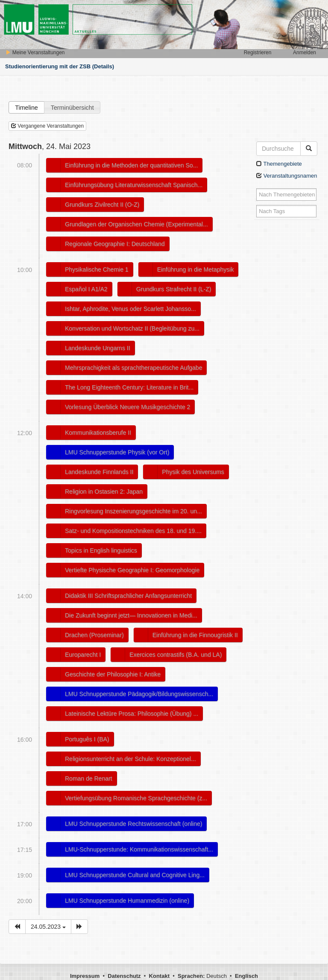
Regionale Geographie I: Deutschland (115, 244)
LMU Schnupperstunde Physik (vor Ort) (117, 452)
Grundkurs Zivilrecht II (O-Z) (102, 205)
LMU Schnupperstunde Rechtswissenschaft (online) (133, 824)
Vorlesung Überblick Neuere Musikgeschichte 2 (127, 407)
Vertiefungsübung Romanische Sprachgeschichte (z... (136, 798)
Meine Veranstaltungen (35, 53)
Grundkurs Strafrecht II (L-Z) (174, 289)
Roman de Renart (89, 778)
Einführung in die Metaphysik (196, 269)
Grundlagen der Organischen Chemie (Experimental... (136, 224)
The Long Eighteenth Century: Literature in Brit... (129, 387)
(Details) (103, 66)
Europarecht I (83, 655)
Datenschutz (124, 976)
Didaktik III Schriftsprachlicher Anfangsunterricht (128, 596)
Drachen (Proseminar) (94, 635)
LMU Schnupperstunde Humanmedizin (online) (127, 901)
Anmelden (305, 53)
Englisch (246, 976)
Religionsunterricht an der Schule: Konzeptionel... (130, 759)
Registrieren (258, 53)
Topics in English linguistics (101, 550)
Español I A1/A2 (86, 289)
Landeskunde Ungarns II (98, 348)
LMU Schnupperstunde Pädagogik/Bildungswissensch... (139, 694)
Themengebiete (279, 164)
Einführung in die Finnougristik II (195, 635)
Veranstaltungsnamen (287, 176)
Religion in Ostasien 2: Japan (104, 491)
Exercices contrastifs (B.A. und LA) (176, 655)
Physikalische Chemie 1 (97, 269)
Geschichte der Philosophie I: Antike (113, 674)
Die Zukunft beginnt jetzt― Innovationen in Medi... (131, 615)
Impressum (85, 976)
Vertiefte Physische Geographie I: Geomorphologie (132, 570)
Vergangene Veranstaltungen (47, 126)
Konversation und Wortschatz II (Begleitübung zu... (132, 328)
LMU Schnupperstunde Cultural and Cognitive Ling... (135, 875)
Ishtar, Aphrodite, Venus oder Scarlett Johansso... (130, 309)
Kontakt (159, 976)
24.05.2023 (48, 927)
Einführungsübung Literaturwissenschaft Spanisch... (134, 185)
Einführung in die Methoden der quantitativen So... (131, 165)
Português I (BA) (87, 739)
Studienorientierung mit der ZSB (48, 66)
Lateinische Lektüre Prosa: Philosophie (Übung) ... (132, 714)
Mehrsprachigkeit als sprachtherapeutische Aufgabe (133, 368)
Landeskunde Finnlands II (99, 472)
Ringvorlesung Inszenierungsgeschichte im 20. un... (133, 511)
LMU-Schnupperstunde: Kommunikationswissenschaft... (139, 849)
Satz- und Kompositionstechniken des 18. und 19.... (133, 531)
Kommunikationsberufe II (98, 433)
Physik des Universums (193, 472)
